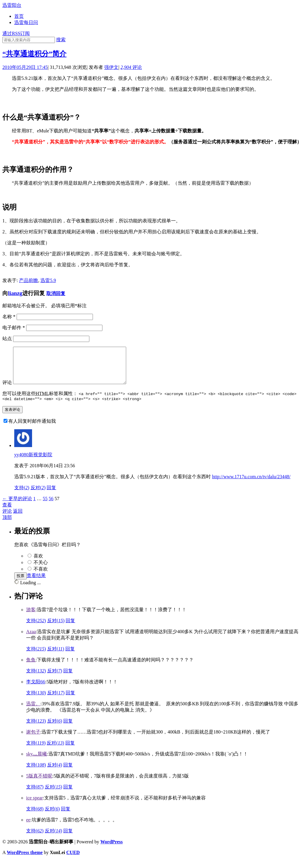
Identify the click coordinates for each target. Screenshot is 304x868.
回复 (70, 629)
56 (51, 507)
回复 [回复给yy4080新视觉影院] (51, 496)
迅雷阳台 (12, 5)
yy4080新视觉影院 (33, 463)
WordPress (111, 850)
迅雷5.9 (48, 280)
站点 (7, 339)
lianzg (15, 293)
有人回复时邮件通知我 (32, 429)
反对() (38, 496)
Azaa (31, 640)
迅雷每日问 (26, 22)
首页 (19, 16)
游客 (31, 618)
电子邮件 (14, 328)
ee (28, 828)
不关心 (41, 570)
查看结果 (36, 583)
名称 (9, 317)
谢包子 (33, 740)
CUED (73, 860)
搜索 (61, 40)
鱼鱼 (31, 668)
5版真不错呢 (39, 784)
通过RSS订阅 (16, 33)
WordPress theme (25, 860)
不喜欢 (41, 577)
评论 (131, 67)
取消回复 (56, 293)
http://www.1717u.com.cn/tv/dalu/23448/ (251, 485)
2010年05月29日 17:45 (25, 67)
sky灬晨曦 (37, 762)
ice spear (34, 806)
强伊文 (111, 67)
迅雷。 (33, 712)
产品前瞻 (28, 280)
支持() (22, 496)
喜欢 (38, 564)
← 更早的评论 (17, 507)
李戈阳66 (36, 690)
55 (45, 507)
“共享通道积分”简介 (34, 54)
